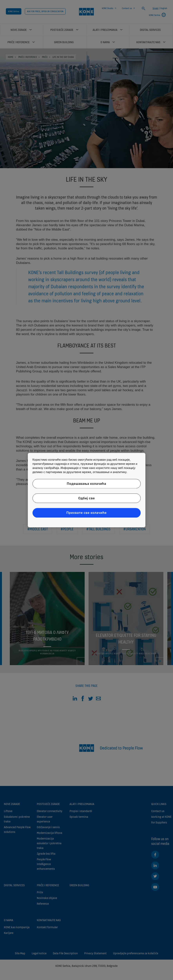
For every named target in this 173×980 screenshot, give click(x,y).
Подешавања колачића (86, 484)
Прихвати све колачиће (87, 513)
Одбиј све (86, 498)
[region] (87, 490)
